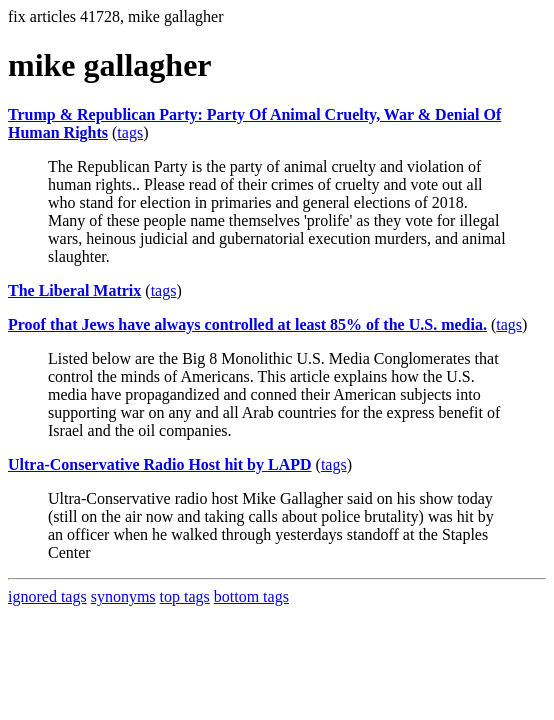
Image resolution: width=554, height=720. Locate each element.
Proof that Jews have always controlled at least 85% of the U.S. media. (247, 324)
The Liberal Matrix (74, 290)
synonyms (123, 596)
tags (130, 132)
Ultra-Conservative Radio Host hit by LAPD (160, 464)
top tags (185, 596)
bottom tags (251, 596)
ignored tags (47, 596)
